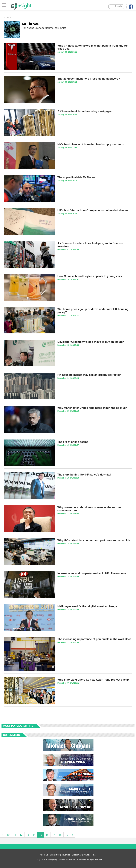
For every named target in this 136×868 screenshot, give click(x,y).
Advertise (66, 855)
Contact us (55, 855)
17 (54, 835)
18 (60, 835)
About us (44, 855)
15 (41, 835)
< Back (7, 17)
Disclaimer (77, 855)
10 (8, 835)
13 (28, 835)
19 (67, 835)
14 (34, 835)
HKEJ (94, 855)
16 (47, 835)
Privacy (87, 855)
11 (15, 835)
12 (21, 835)
